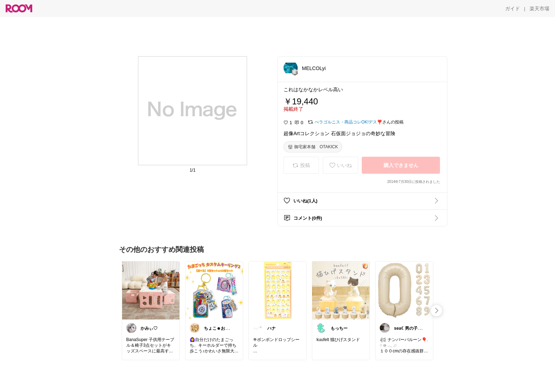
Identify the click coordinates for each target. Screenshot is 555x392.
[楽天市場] (539, 8)
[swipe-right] (436, 311)
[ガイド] (513, 8)
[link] (151, 290)
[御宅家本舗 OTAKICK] (313, 147)
